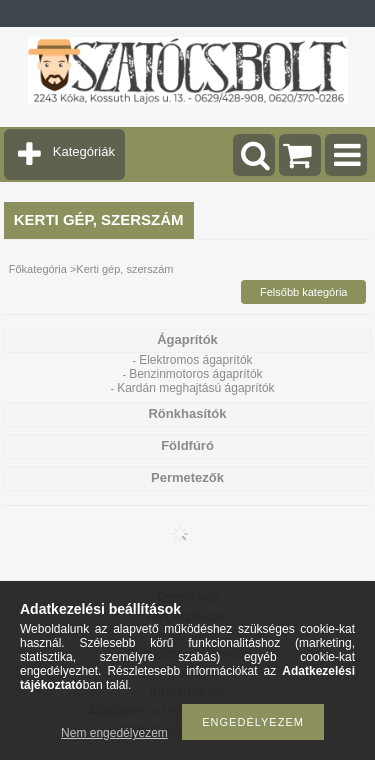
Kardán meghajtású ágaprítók (195, 388)
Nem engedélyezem (114, 733)
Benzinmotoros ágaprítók (195, 374)
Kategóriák (84, 151)
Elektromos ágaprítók (195, 360)
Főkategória (38, 269)
